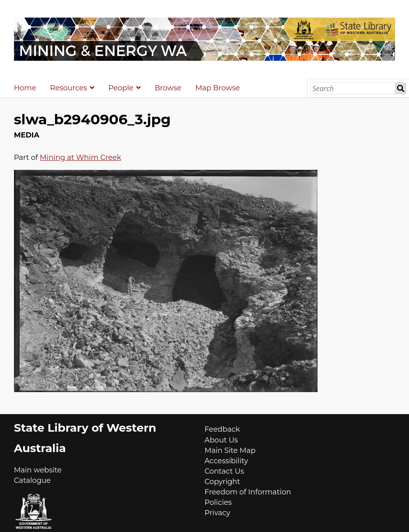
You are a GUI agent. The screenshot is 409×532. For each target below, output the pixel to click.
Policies (218, 502)
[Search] (353, 88)
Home (25, 88)
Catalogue (32, 480)
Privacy (217, 513)
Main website (38, 470)
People (121, 88)
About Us (221, 440)
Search (401, 88)
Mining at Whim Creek (81, 157)
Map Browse (218, 88)
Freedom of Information (248, 492)
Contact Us (224, 471)
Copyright (222, 482)
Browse (168, 88)
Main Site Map (230, 450)
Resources (68, 88)
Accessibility (226, 461)
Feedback (222, 429)
